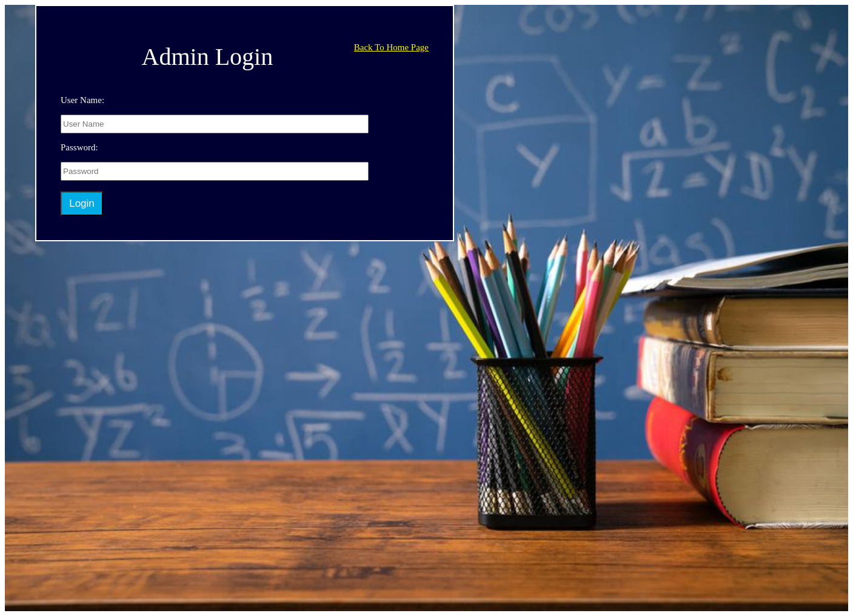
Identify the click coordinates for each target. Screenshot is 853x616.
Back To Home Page (391, 47)
